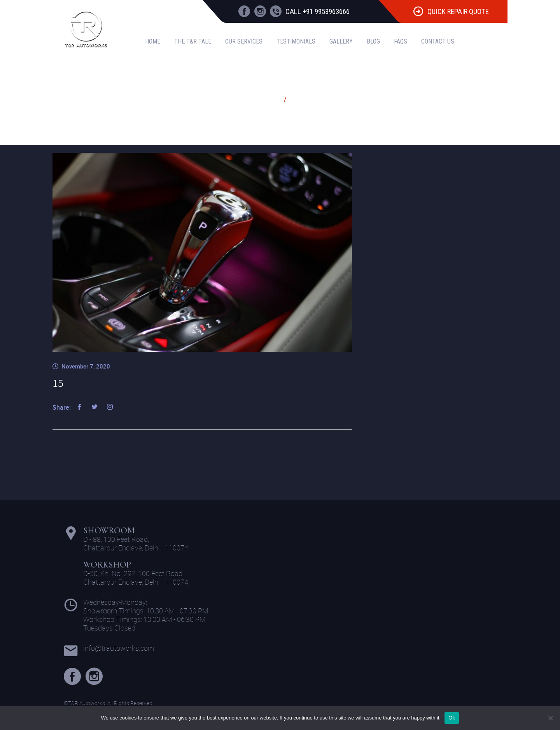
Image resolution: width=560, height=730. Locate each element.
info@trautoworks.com (119, 648)
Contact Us (438, 41)
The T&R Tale (193, 41)
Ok (452, 718)
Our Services (244, 41)
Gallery (341, 41)
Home (153, 41)
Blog (373, 41)
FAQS (401, 41)
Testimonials (296, 41)
